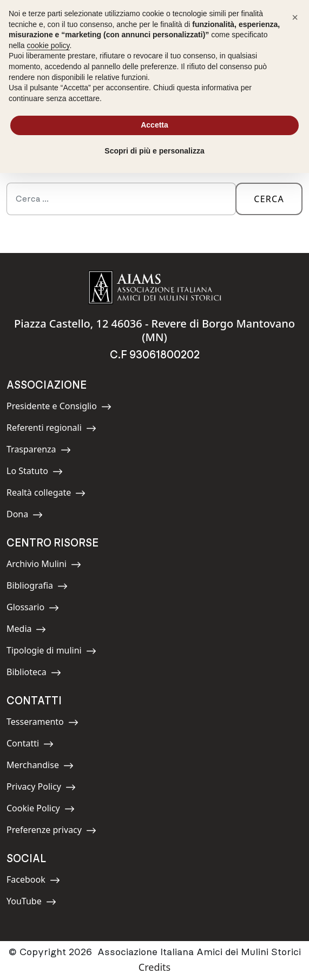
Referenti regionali (51, 429)
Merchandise (40, 767)
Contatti (31, 745)
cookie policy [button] (48, 45)
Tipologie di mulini (51, 652)
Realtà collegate (46, 494)
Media (31, 631)
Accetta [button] (154, 125)
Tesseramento (42, 724)
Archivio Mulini (44, 566)
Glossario (33, 609)
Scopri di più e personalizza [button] (154, 151)
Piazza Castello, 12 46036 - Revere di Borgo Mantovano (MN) (154, 330)
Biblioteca (34, 674)
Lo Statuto (35, 473)
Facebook (33, 881)
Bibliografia (37, 587)
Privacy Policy (41, 788)
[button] (295, 17)
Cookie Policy (41, 810)
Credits (154, 967)
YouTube (31, 903)
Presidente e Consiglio (59, 408)
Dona (31, 516)
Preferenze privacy (51, 832)
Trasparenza (39, 451)
